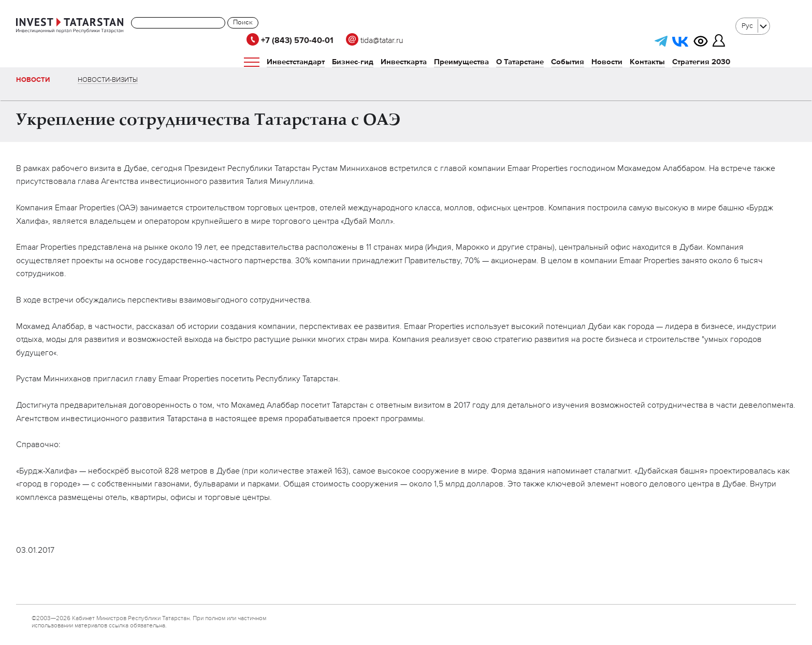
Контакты (647, 62)
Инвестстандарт (296, 62)
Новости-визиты (108, 80)
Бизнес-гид (353, 62)
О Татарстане (520, 62)
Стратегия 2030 (701, 62)
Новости (607, 62)
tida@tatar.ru (375, 41)
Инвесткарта (404, 62)
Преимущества (461, 62)
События (568, 62)
